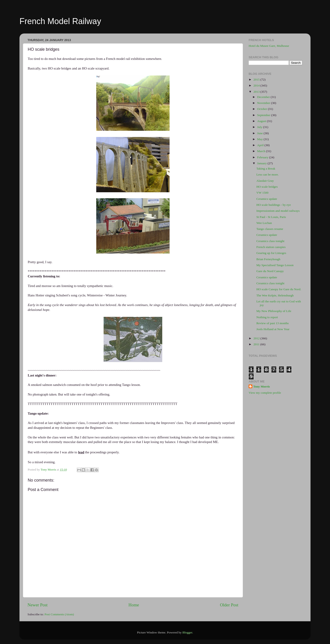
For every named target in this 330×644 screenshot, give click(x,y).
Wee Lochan (264, 223)
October (263, 109)
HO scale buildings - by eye (274, 205)
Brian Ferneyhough (268, 259)
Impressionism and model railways (278, 211)
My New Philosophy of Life (274, 311)
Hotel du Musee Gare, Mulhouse (269, 46)
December (264, 97)
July (260, 127)
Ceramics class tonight (270, 241)
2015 (257, 79)
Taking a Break (266, 169)
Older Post (229, 605)
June (260, 133)
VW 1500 (263, 193)
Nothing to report (267, 317)
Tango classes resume (270, 229)
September (264, 115)
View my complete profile (265, 393)
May (260, 139)
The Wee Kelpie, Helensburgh (275, 295)
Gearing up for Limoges (271, 253)
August (262, 121)
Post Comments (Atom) (59, 614)
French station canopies (271, 247)
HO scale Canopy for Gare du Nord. (279, 289)
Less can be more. (268, 174)
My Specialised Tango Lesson (275, 265)
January (262, 163)
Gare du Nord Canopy (270, 271)
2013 (257, 92)
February (263, 157)
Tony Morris (262, 386)
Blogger (187, 632)
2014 (257, 85)
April (261, 145)
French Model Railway (60, 21)
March (262, 151)
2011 (257, 344)
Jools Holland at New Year (273, 329)
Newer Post (38, 605)
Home (134, 605)
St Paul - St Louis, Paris (271, 217)
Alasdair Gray (265, 181)
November (264, 103)
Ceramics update (267, 199)
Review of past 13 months (273, 323)
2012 (257, 338)
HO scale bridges (267, 187)
